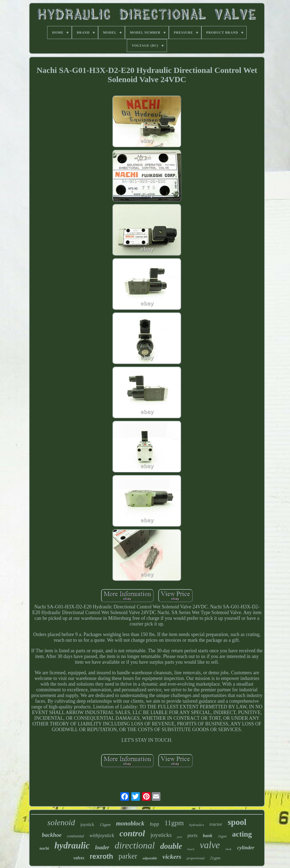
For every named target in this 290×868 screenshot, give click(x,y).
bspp (154, 824)
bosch (191, 849)
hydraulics (197, 825)
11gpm (174, 823)
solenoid (61, 822)
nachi (44, 848)
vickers (172, 857)
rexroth (101, 856)
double (171, 846)
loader (102, 847)
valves (79, 858)
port (179, 837)
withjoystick (102, 835)
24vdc (228, 849)
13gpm (105, 825)
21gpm (215, 858)
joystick (87, 825)
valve (210, 845)
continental (75, 836)
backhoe (52, 835)
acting (242, 834)
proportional (196, 858)
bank (208, 836)
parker (128, 856)
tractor (216, 824)
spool (237, 822)
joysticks (161, 835)
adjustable (150, 858)
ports (193, 835)
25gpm (222, 836)
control (132, 833)
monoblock (130, 823)
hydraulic (72, 846)
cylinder (246, 848)
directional (135, 845)
